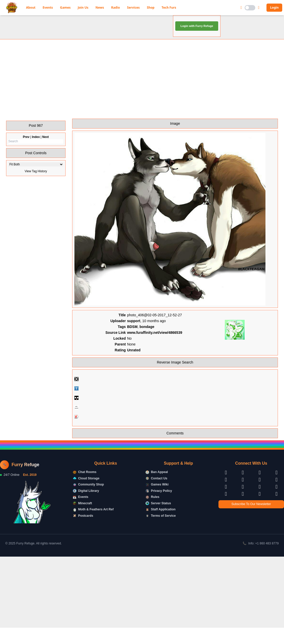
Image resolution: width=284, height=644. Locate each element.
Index (36, 152)
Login (274, 7)
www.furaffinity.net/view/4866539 (155, 348)
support (134, 336)
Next (45, 152)
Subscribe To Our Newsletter (251, 519)
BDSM (132, 342)
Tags (122, 342)
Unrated (134, 365)
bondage (147, 342)
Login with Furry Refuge (197, 41)
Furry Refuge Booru (57, 20)
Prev (26, 152)
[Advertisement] (142, 94)
